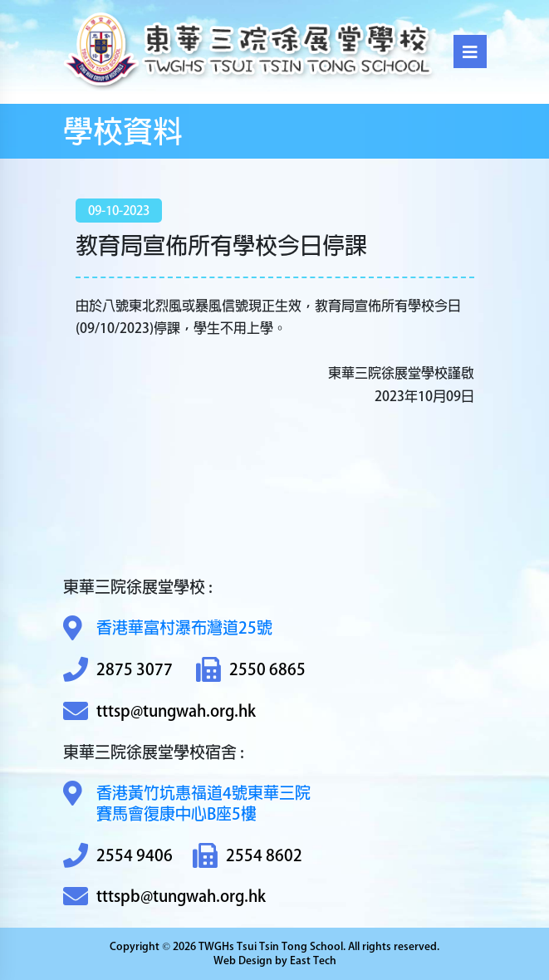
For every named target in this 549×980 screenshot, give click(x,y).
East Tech (313, 960)
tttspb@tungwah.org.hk (164, 897)
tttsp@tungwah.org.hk (159, 711)
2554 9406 (118, 856)
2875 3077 (118, 670)
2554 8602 (248, 856)
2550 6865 (251, 670)
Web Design (243, 960)
